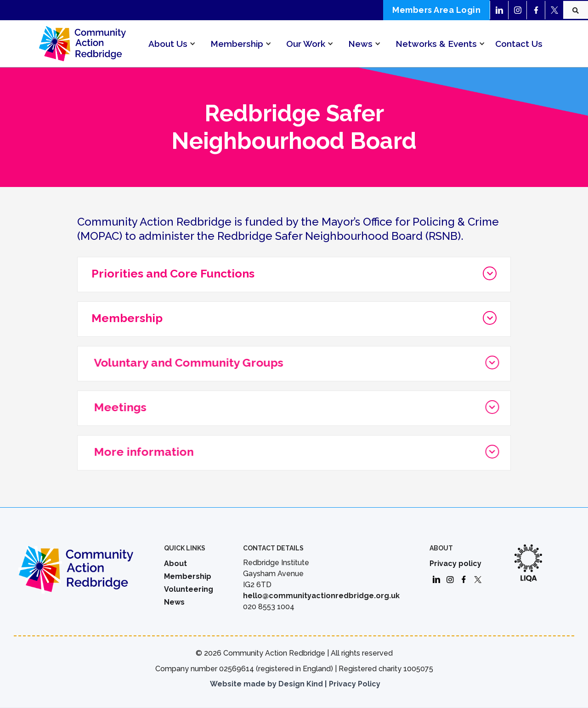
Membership (188, 577)
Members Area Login (436, 10)
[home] (82, 43)
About (175, 564)
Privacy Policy (355, 684)
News (174, 602)
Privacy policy (455, 564)
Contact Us (519, 44)
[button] (168, 44)
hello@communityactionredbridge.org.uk (321, 596)
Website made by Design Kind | (268, 684)
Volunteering (189, 589)
